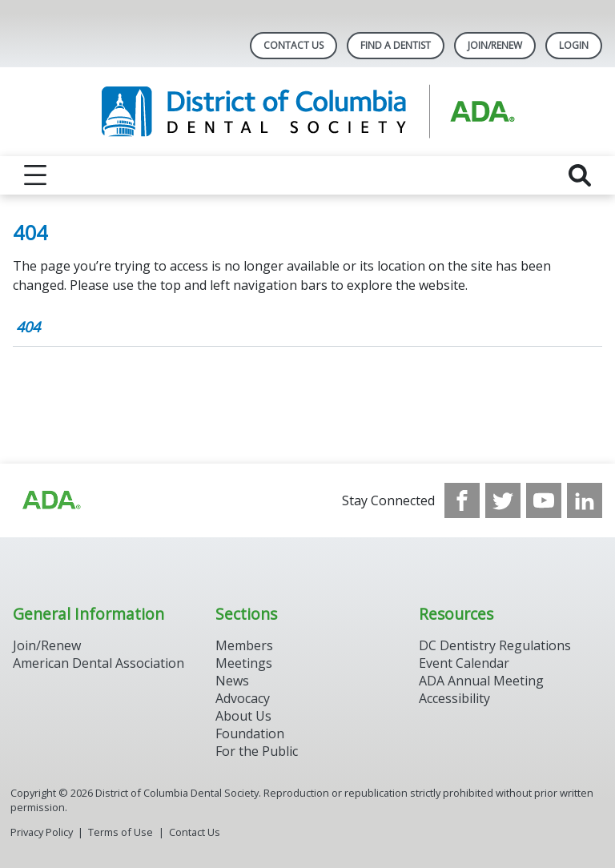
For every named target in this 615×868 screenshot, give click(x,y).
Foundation (250, 733)
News (232, 681)
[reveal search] (580, 175)
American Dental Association (98, 663)
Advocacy (243, 698)
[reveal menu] (35, 175)
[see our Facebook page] (462, 500)
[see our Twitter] (503, 500)
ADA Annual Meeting (481, 681)
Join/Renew (495, 45)
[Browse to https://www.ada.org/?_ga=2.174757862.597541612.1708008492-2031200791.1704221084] (50, 500)
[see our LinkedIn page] (585, 500)
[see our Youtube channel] (544, 500)
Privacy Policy (42, 832)
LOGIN (574, 45)
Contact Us (293, 45)
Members (244, 645)
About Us (243, 716)
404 (28, 327)
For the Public (257, 751)
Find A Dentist (396, 45)
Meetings (244, 663)
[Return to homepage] (308, 112)
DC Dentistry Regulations (495, 645)
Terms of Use (121, 832)
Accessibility (454, 698)
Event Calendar (464, 663)
